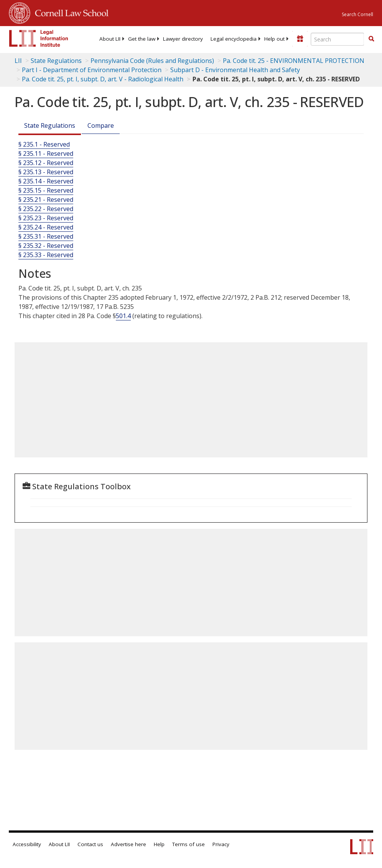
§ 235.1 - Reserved (44, 144)
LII (18, 61)
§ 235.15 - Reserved (46, 190)
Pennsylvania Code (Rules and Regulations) (152, 61)
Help (159, 844)
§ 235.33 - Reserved (46, 255)
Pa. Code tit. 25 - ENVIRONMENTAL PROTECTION (294, 61)
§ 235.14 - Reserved (46, 181)
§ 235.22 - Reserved (46, 209)
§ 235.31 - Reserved (46, 236)
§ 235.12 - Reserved (46, 163)
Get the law (142, 39)
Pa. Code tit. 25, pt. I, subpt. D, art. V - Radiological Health (103, 79)
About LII (110, 39)
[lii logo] (39, 38)
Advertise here (128, 844)
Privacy (221, 844)
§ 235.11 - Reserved (46, 153)
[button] (371, 39)
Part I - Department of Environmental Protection (92, 70)
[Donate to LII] (300, 39)
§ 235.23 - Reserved (46, 218)
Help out (274, 39)
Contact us (90, 844)
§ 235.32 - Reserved (46, 246)
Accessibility (27, 844)
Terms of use (189, 844)
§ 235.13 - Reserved (46, 172)
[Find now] (371, 39)
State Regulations (56, 61)
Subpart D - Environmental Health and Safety (235, 70)
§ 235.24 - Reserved (46, 227)
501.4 (123, 316)
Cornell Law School (69, 12)
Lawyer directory (183, 39)
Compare (101, 125)
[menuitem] (110, 39)
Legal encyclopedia (234, 39)
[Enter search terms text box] (338, 39)
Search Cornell (357, 14)
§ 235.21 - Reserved (46, 200)
